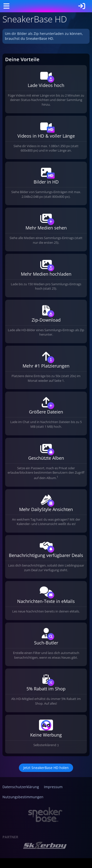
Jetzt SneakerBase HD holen (46, 768)
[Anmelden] (82, 6)
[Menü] (6, 6)
